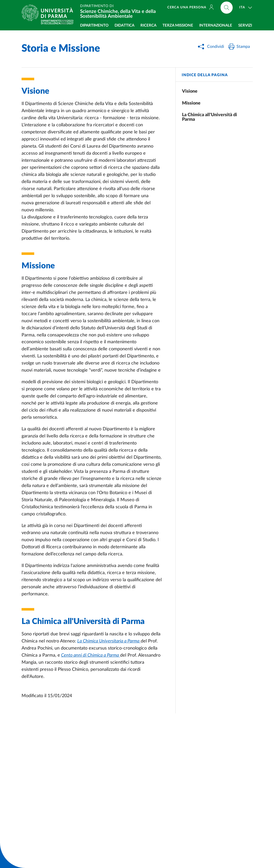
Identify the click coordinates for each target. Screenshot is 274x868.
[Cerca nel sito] (227, 8)
